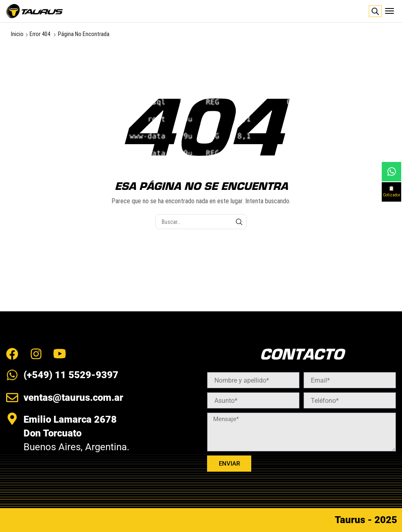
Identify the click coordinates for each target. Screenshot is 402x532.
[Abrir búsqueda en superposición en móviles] (375, 11)
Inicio (17, 34)
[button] (389, 11)
